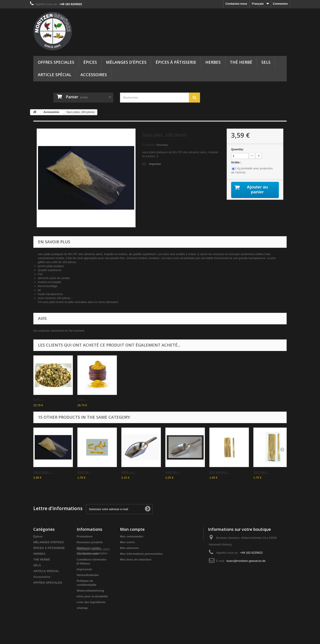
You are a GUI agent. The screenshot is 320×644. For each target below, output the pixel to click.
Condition (149, 145)
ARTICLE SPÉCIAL (55, 75)
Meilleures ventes (89, 548)
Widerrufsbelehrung (90, 591)
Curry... (214, 399)
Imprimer (155, 164)
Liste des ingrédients (91, 602)
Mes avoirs (127, 542)
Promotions (85, 536)
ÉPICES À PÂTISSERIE (176, 62)
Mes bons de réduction (136, 560)
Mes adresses (129, 548)
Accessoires (94, 75)
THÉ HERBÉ (241, 62)
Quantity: (237, 149)
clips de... (84, 472)
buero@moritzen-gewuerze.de (246, 561)
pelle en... (129, 472)
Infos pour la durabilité (92, 596)
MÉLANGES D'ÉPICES (126, 62)
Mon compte (132, 529)
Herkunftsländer (88, 575)
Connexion (280, 4)
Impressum (84, 569)
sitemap (82, 608)
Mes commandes (132, 536)
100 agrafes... (220, 472)
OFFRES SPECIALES (56, 62)
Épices (90, 62)
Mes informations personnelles (141, 554)
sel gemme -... (86, 399)
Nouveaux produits (90, 542)
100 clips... (261, 472)
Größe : (237, 162)
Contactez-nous (236, 4)
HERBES (213, 62)
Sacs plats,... (130, 399)
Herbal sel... (41, 399)
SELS (266, 62)
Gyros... (170, 399)
